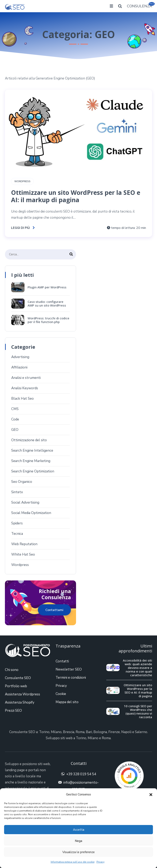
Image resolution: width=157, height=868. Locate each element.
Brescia (69, 732)
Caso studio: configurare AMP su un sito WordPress (47, 303)
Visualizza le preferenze (78, 852)
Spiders (17, 523)
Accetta (79, 830)
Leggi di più (23, 228)
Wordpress (22, 181)
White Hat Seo (23, 554)
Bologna (100, 732)
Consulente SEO (18, 678)
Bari (89, 732)
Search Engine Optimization (33, 471)
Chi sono (12, 670)
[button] (151, 794)
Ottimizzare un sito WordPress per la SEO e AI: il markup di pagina (76, 196)
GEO (15, 430)
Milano (56, 732)
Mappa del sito (67, 702)
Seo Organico (22, 482)
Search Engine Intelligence (32, 451)
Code (15, 419)
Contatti (62, 661)
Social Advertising (25, 502)
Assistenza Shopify (20, 702)
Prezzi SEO (13, 711)
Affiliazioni (19, 367)
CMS (15, 409)
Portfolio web (16, 686)
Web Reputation (24, 544)
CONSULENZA (140, 6)
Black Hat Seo (22, 399)
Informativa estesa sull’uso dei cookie (73, 862)
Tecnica (17, 534)
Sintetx (17, 492)
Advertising (20, 357)
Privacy (100, 862)
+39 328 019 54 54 (81, 774)
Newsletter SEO (69, 669)
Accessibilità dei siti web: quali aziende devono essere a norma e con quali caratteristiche (137, 668)
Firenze (114, 732)
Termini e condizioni (71, 678)
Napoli (126, 732)
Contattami (54, 610)
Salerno (141, 732)
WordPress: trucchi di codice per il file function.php (48, 320)
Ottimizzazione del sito (29, 440)
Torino (44, 732)
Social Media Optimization (31, 513)
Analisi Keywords (25, 388)
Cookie (61, 694)
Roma (80, 732)
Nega (78, 841)
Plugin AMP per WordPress (47, 287)
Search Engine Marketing (31, 461)
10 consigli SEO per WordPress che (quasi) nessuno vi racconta (138, 711)
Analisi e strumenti (26, 378)
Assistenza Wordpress (22, 694)
